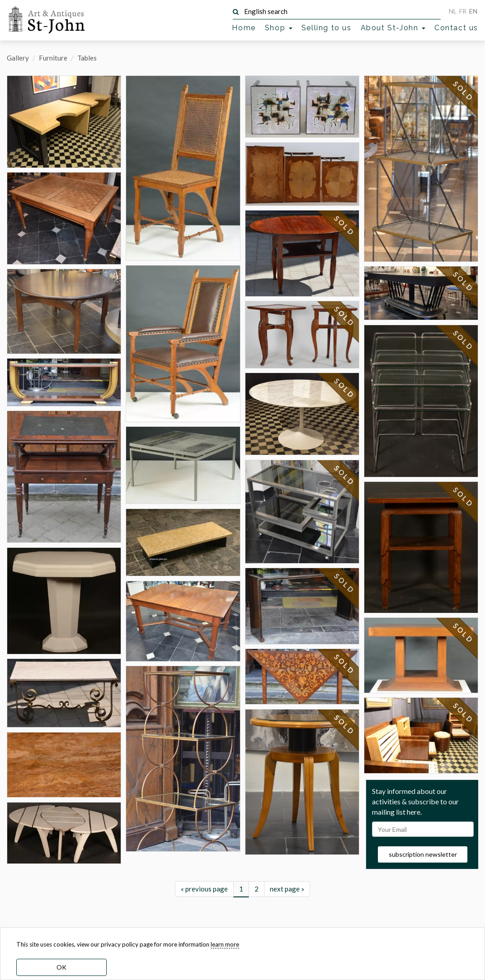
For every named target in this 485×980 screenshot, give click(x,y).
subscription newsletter (423, 871)
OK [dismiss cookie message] (61, 967)
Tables (87, 58)
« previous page (204, 905)
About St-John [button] (393, 28)
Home (244, 28)
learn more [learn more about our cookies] (225, 944)
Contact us (456, 28)
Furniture (53, 58)
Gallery (18, 58)
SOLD (344, 226)
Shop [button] (279, 28)
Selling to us (327, 28)
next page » (287, 905)
